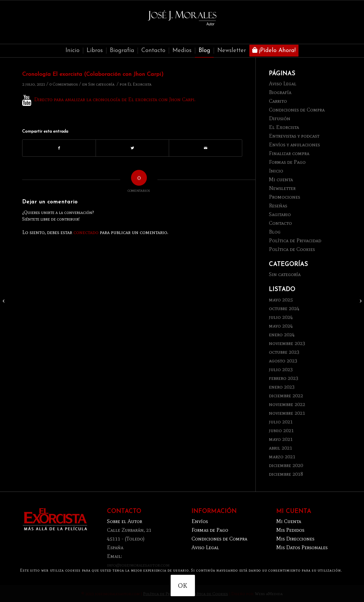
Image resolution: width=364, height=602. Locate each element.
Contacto (280, 223)
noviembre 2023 (287, 343)
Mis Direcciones (295, 539)
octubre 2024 (284, 308)
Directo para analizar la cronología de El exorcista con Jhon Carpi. (115, 99)
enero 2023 (282, 387)
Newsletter (282, 188)
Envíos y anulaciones (294, 144)
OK (183, 585)
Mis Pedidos (290, 530)
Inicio (276, 171)
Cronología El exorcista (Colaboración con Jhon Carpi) (93, 74)
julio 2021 (281, 422)
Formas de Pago (287, 162)
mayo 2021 (281, 439)
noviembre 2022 (287, 404)
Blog (275, 232)
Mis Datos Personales (302, 547)
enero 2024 (282, 334)
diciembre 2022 (286, 395)
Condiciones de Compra (297, 110)
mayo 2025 (281, 300)
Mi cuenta (281, 179)
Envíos (200, 521)
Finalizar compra (289, 153)
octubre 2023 (284, 352)
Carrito (278, 101)
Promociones (284, 197)
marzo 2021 (282, 456)
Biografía (280, 92)
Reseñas (278, 206)
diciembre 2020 (286, 465)
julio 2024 (281, 317)
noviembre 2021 (287, 413)
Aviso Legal (283, 83)
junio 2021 (281, 430)
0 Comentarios (64, 84)
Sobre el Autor (125, 521)
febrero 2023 (284, 378)
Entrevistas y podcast (294, 136)
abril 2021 (281, 448)
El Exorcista (139, 84)
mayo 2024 (281, 326)
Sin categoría (101, 84)
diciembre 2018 (286, 474)
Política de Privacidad (295, 240)
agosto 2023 (283, 361)
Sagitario (280, 214)
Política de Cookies (292, 249)
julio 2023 (281, 369)
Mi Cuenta (289, 521)
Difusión (280, 118)
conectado (86, 232)
